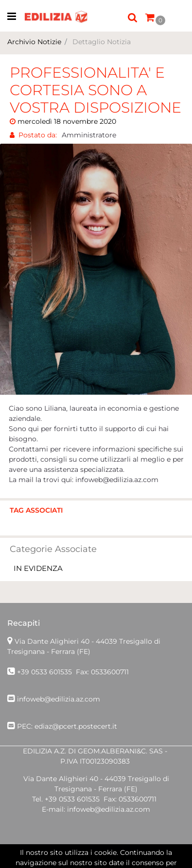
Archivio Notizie (34, 42)
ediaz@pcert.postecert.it (76, 726)
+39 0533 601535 (44, 672)
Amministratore (89, 135)
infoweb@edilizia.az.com (59, 699)
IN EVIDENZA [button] (38, 568)
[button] (133, 17)
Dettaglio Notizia (102, 42)
